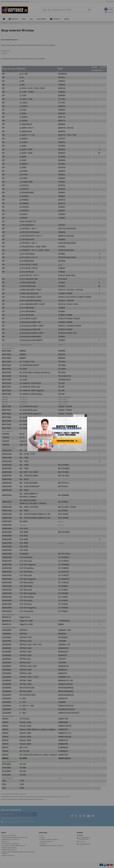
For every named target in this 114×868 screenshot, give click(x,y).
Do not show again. (80, 416)
